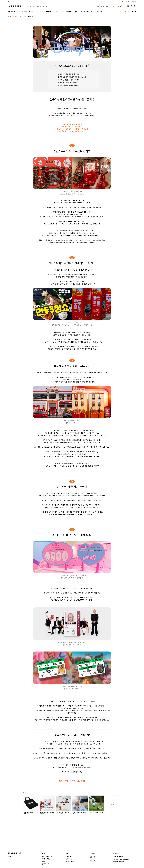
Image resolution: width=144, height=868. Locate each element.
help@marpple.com (118, 861)
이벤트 (44, 861)
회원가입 (134, 1)
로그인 (129, 1)
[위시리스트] (128, 6)
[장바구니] (131, 6)
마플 (9, 1)
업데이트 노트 (46, 864)
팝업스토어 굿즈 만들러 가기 (72, 792)
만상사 (19, 1)
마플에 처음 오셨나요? (48, 856)
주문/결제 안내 (70, 856)
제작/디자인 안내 (71, 861)
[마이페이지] (135, 6)
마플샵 (14, 1)
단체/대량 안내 (70, 859)
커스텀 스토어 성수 (47, 859)
